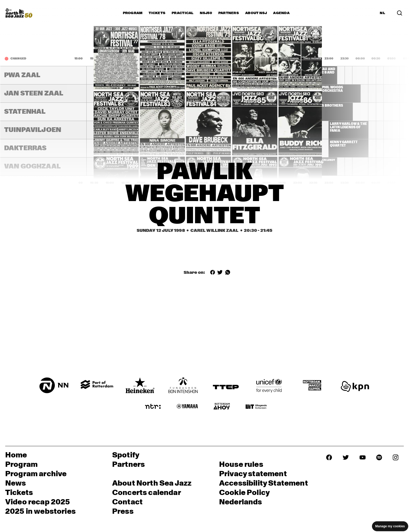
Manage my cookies (390, 526)
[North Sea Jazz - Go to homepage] (19, 13)
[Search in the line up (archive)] (400, 13)
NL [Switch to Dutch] (382, 13)
